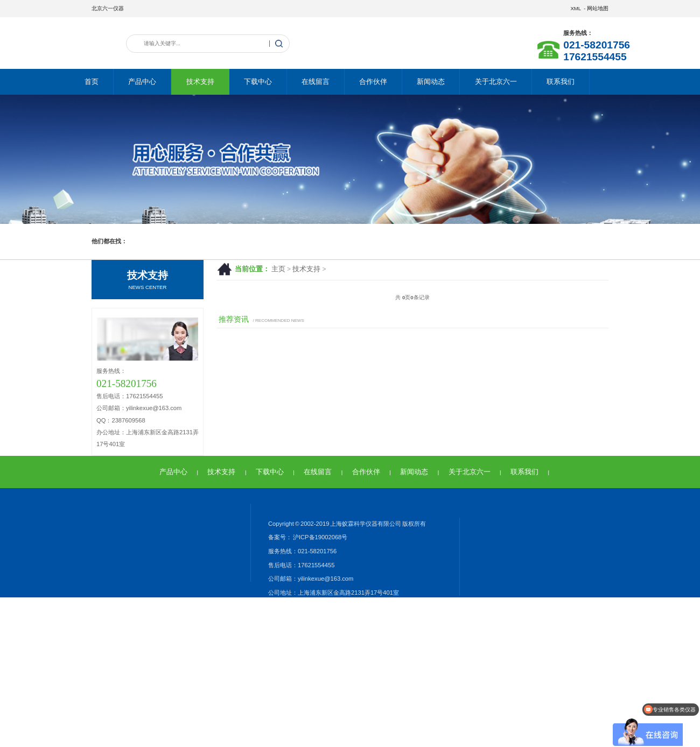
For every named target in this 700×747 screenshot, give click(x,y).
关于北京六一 (496, 82)
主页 (278, 269)
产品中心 (142, 82)
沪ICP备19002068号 (320, 537)
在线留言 (316, 82)
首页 (92, 82)
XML (575, 8)
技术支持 (200, 82)
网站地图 (598, 8)
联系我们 (561, 82)
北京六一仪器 (108, 8)
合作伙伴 (373, 82)
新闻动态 (431, 82)
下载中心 (258, 82)
